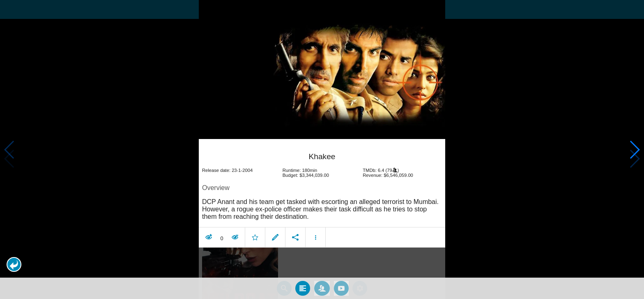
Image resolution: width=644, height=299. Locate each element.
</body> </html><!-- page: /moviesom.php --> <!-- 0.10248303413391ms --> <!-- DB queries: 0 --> (322, 149)
